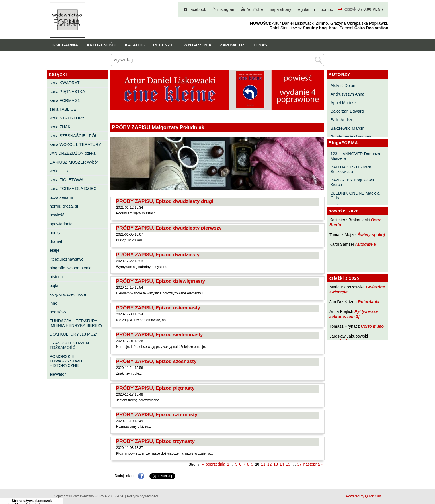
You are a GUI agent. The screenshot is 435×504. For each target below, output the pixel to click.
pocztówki (59, 312)
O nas (261, 45)
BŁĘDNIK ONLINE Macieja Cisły (355, 195)
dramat (56, 241)
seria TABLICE (63, 109)
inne (53, 303)
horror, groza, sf (64, 206)
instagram (226, 9)
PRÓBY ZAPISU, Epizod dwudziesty (158, 255)
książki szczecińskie (68, 294)
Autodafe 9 (366, 244)
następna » (313, 464)
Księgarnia (65, 45)
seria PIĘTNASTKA (67, 92)
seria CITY (59, 171)
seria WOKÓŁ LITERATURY (75, 144)
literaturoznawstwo (66, 259)
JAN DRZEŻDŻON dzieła (73, 153)
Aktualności (101, 45)
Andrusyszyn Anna (347, 94)
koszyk (350, 9)
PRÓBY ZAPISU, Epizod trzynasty (155, 441)
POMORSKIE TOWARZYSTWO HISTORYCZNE (66, 361)
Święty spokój (371, 235)
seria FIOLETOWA (66, 180)
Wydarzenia (198, 45)
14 (282, 464)
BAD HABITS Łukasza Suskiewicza (351, 169)
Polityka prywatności (142, 496)
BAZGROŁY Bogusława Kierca (352, 182)
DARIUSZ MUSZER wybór (74, 162)
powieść (57, 215)
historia (56, 277)
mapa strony (280, 9)
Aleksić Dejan (343, 86)
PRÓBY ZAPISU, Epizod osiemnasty (158, 308)
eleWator (58, 374)
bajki (54, 286)
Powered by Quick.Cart (364, 496)
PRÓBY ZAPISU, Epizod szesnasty (156, 361)
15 (288, 464)
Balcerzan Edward (347, 111)
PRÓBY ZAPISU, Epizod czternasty (157, 414)
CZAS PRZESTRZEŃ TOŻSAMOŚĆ (69, 345)
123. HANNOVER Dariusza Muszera (355, 156)
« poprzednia (214, 464)
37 (299, 464)
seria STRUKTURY (67, 118)
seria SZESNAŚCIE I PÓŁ (73, 136)
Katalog (135, 45)
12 (270, 464)
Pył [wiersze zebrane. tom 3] (354, 314)
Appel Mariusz (343, 103)
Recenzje (164, 45)
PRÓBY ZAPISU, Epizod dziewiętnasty (161, 281)
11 (263, 464)
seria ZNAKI (61, 127)
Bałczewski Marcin (347, 128)
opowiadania (61, 224)
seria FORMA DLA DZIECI (74, 189)
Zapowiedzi (233, 45)
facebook (198, 9)
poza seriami (61, 197)
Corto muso (372, 326)
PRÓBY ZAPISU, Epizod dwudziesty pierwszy (169, 228)
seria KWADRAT (65, 83)
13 (276, 464)
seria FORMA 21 (65, 100)
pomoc (327, 9)
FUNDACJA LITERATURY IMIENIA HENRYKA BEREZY (76, 323)
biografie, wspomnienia (70, 268)
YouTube (255, 9)
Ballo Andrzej (342, 120)
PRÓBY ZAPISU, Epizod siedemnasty (160, 334)
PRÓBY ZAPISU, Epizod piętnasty (155, 388)
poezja (56, 233)
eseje (54, 250)
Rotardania (369, 302)
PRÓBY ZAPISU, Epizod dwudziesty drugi (165, 201)
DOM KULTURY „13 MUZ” (73, 334)
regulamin (306, 9)
